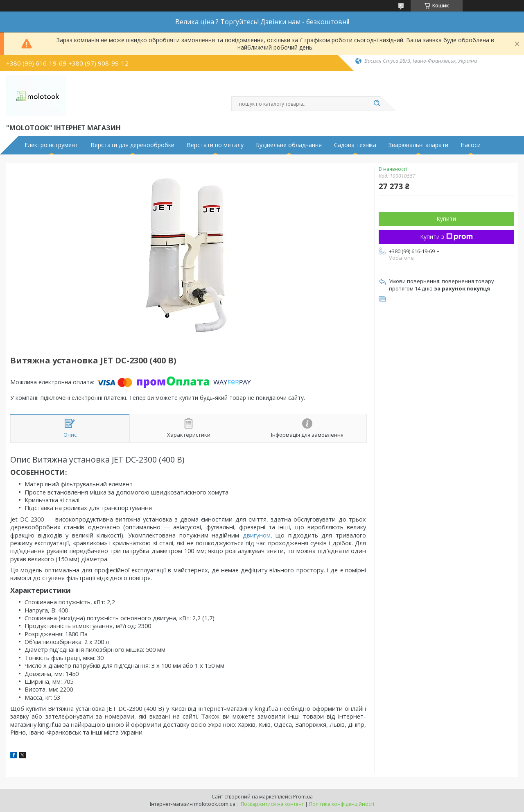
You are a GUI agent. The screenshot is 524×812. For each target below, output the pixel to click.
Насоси (471, 145)
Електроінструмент (51, 145)
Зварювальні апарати (418, 145)
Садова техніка (355, 145)
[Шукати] (377, 104)
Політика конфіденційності (342, 804)
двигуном (257, 535)
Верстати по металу (215, 145)
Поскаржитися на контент (272, 804)
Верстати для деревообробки (132, 145)
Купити (446, 219)
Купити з (446, 237)
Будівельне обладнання (289, 145)
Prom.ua (303, 797)
